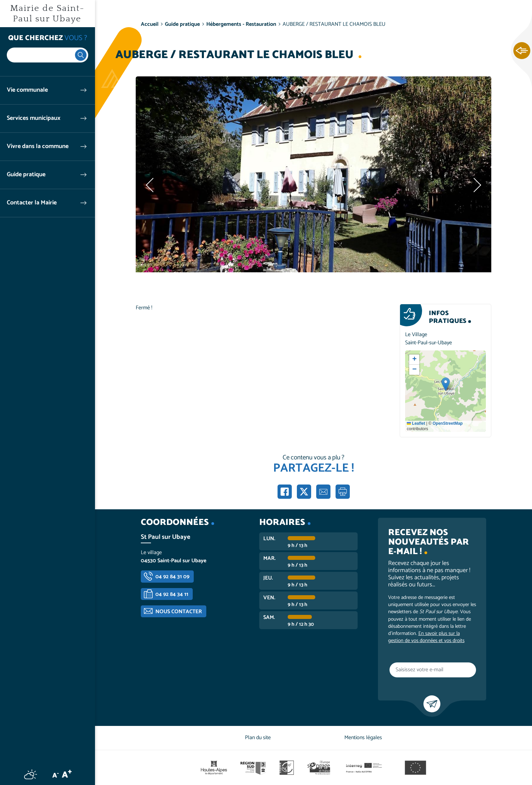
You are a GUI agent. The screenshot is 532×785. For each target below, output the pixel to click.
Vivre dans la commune (38, 147)
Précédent (151, 185)
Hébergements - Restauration (241, 24)
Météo (31, 774)
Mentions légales (363, 738)
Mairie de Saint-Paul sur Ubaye (47, 14)
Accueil (150, 24)
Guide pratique (26, 175)
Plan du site (258, 738)
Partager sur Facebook (285, 492)
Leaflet (416, 423)
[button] (446, 384)
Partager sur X (304, 492)
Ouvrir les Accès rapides (522, 51)
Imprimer (343, 492)
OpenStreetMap (448, 423)
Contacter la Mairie (32, 203)
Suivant (476, 185)
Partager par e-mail (323, 492)
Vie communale (27, 90)
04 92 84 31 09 (172, 577)
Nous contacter (179, 612)
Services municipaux (34, 118)
